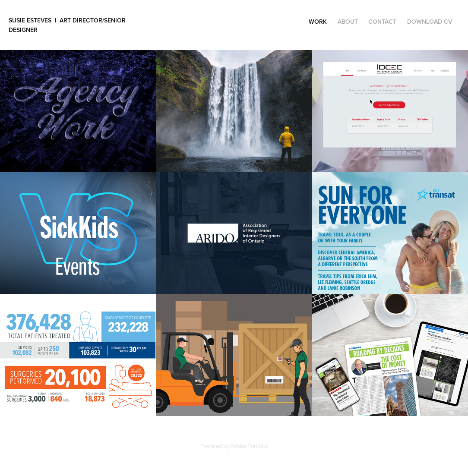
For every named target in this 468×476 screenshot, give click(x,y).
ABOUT (348, 22)
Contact (382, 22)
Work (318, 22)
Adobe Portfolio (249, 446)
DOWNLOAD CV (430, 22)
